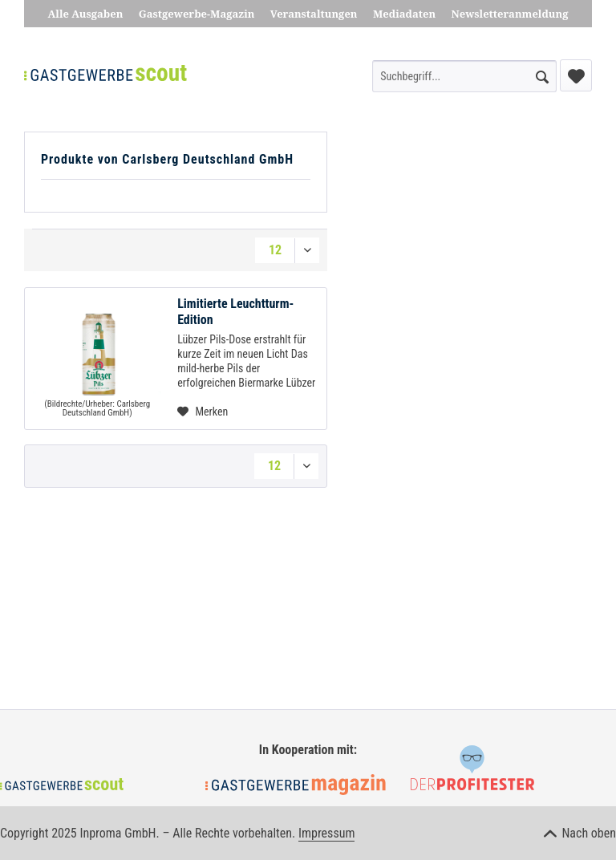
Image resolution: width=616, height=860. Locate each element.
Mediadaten (404, 14)
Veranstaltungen (314, 14)
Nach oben (580, 833)
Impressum (327, 833)
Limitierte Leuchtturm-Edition (235, 312)
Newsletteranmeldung (510, 14)
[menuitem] (464, 76)
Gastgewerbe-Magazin (197, 14)
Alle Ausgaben (86, 14)
